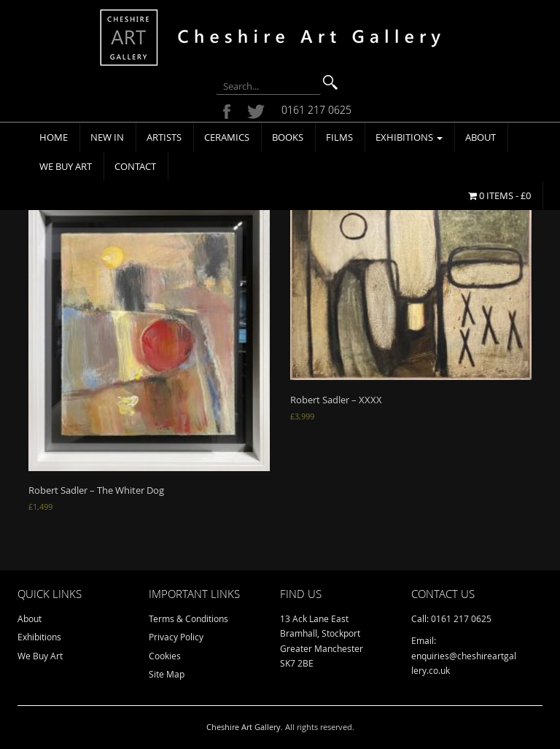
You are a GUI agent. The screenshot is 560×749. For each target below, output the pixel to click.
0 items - (499, 195)
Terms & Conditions (188, 618)
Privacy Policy (176, 637)
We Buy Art (66, 166)
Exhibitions (409, 137)
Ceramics (227, 137)
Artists (164, 137)
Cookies (165, 656)
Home (54, 137)
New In (107, 137)
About (481, 137)
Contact (135, 166)
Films (339, 137)
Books (288, 137)
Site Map (167, 674)
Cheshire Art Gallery (244, 727)
